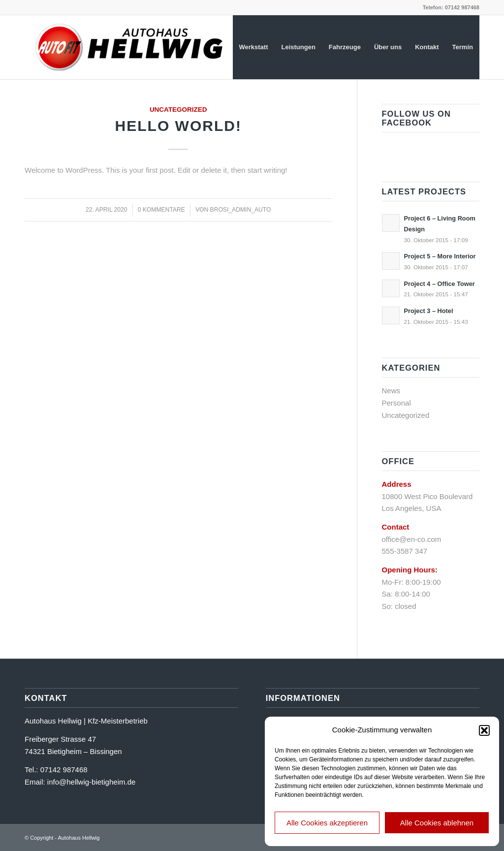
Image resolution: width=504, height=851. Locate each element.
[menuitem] (254, 47)
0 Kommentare (161, 210)
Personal (396, 403)
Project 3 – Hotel (429, 311)
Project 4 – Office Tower (440, 284)
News (391, 391)
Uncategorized (178, 110)
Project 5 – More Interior (440, 256)
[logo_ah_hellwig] (130, 47)
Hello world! (178, 126)
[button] (484, 730)
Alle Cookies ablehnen (437, 823)
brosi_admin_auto (241, 210)
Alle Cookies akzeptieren (327, 823)
